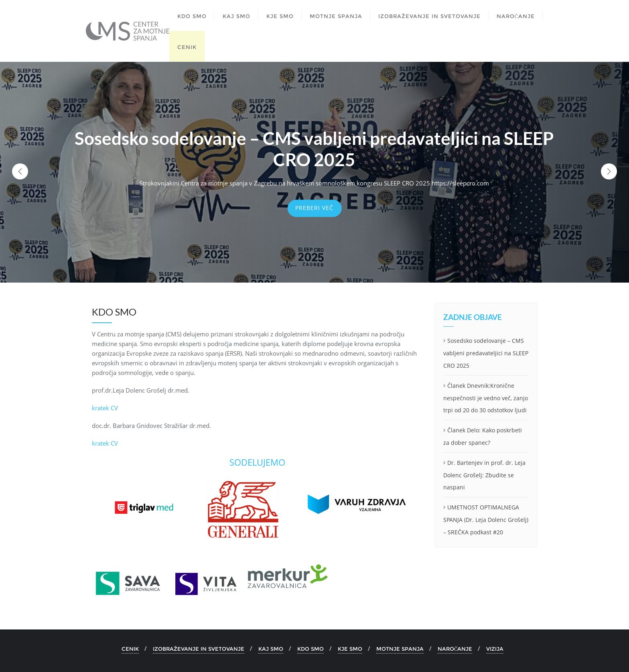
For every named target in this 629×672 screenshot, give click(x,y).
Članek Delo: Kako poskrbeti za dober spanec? (483, 436)
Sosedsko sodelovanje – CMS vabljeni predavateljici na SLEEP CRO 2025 (486, 353)
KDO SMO (310, 649)
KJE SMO (350, 649)
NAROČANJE (455, 649)
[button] (609, 171)
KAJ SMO (271, 649)
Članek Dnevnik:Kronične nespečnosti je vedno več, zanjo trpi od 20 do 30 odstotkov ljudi (486, 398)
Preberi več (314, 208)
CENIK (130, 649)
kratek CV (105, 408)
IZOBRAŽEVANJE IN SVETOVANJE (199, 649)
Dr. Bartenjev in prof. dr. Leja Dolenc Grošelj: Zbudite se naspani (484, 475)
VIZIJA (495, 649)
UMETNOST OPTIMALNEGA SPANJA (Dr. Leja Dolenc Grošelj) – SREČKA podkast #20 (486, 520)
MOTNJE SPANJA (400, 649)
